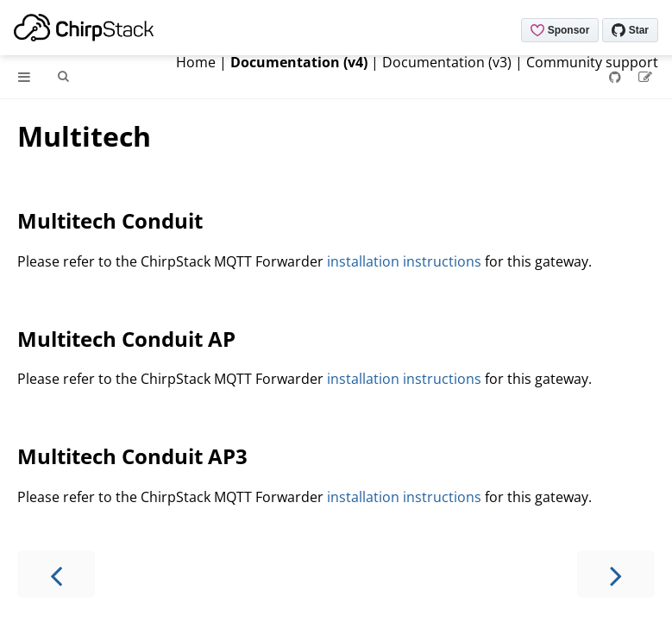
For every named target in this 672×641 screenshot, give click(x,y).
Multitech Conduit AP (126, 339)
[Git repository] (617, 77)
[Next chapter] (616, 574)
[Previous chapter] (56, 574)
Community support (592, 62)
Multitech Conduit (110, 220)
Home (196, 62)
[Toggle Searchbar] (63, 77)
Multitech (84, 136)
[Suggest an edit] (645, 77)
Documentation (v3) (447, 62)
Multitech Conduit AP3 (132, 456)
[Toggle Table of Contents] (24, 77)
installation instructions (404, 261)
